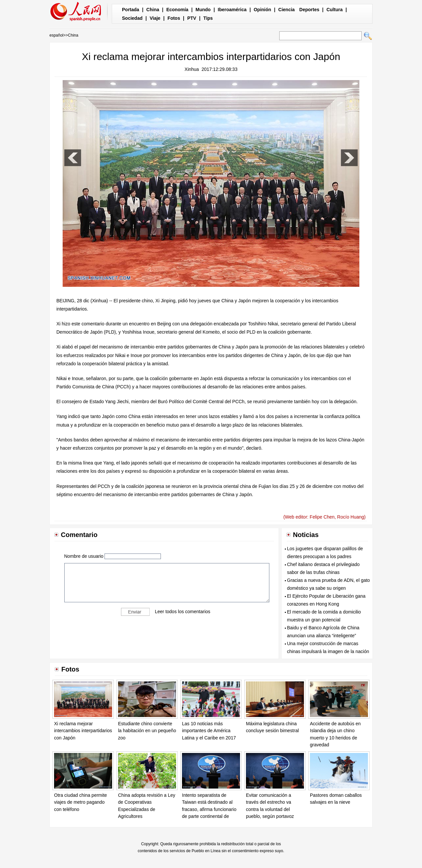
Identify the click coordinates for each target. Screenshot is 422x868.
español (56, 35)
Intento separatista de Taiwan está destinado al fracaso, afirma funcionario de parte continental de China (209, 809)
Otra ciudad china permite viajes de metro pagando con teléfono (80, 802)
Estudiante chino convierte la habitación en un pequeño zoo (147, 731)
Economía (177, 10)
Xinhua (192, 69)
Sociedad (132, 18)
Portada (131, 10)
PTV (192, 18)
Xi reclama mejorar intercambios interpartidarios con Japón (83, 731)
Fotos (174, 18)
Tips (208, 18)
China (153, 10)
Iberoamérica (232, 10)
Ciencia (286, 10)
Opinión (262, 10)
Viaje (155, 18)
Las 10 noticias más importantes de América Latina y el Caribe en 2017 (209, 731)
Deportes (309, 10)
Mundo (203, 10)
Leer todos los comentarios (183, 611)
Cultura (334, 10)
